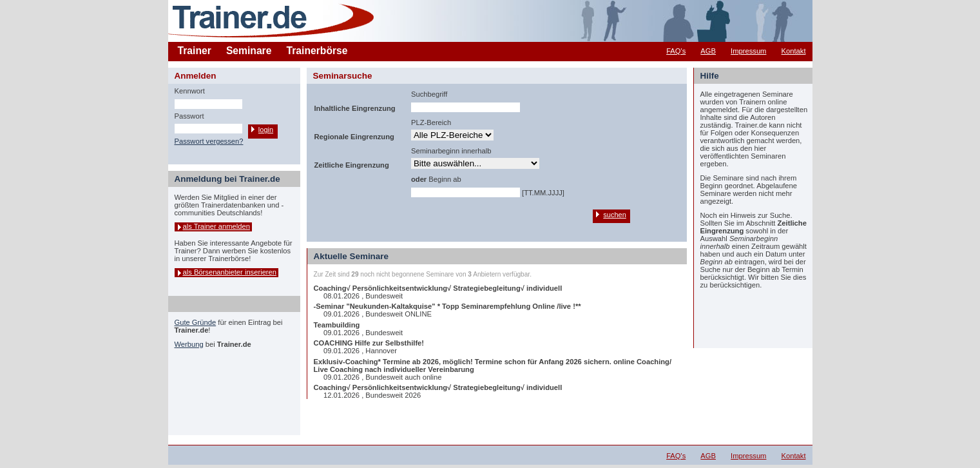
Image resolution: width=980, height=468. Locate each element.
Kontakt (794, 51)
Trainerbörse (317, 51)
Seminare (249, 51)
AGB (708, 51)
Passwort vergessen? (209, 141)
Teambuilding (337, 325)
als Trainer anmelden (216, 226)
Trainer (195, 51)
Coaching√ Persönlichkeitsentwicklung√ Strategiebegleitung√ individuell (438, 288)
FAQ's (676, 51)
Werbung (189, 344)
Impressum (748, 51)
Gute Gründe (196, 322)
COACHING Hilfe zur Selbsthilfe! (369, 343)
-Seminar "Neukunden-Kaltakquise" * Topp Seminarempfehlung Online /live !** (447, 306)
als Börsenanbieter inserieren (230, 272)
